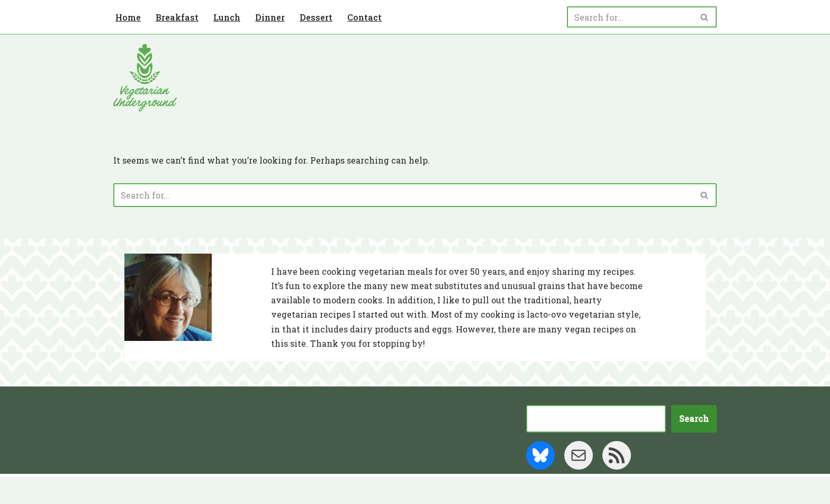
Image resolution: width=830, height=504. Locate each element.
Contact (364, 17)
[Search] (630, 17)
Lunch (227, 17)
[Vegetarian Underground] (145, 78)
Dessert (316, 17)
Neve (124, 490)
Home (128, 17)
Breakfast (177, 17)
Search (694, 418)
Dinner (270, 17)
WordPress (216, 490)
